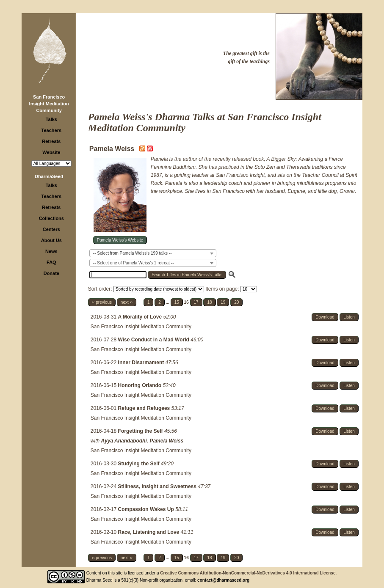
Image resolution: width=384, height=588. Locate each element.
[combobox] (153, 253)
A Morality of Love (141, 317)
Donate (51, 273)
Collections (51, 218)
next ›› (127, 302)
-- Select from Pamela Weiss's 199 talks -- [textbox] (133, 253)
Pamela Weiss (166, 441)
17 (196, 302)
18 (209, 302)
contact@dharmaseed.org (223, 580)
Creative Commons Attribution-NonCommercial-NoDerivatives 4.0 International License (248, 573)
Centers (51, 229)
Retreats (51, 141)
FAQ (51, 262)
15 (177, 302)
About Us (51, 240)
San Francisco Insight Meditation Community (49, 104)
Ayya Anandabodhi (124, 441)
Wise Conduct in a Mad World (155, 340)
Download (325, 317)
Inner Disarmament (142, 363)
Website (51, 152)
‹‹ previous (102, 302)
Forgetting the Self (141, 431)
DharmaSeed (49, 176)
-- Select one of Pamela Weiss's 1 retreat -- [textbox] (134, 263)
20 (236, 302)
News (51, 251)
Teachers (52, 130)
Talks (51, 119)
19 (223, 302)
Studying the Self (140, 464)
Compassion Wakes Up (147, 509)
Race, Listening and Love (149, 532)
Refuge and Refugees (145, 408)
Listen (349, 317)
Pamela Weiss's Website (120, 240)
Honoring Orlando (141, 385)
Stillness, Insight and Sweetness (158, 486)
